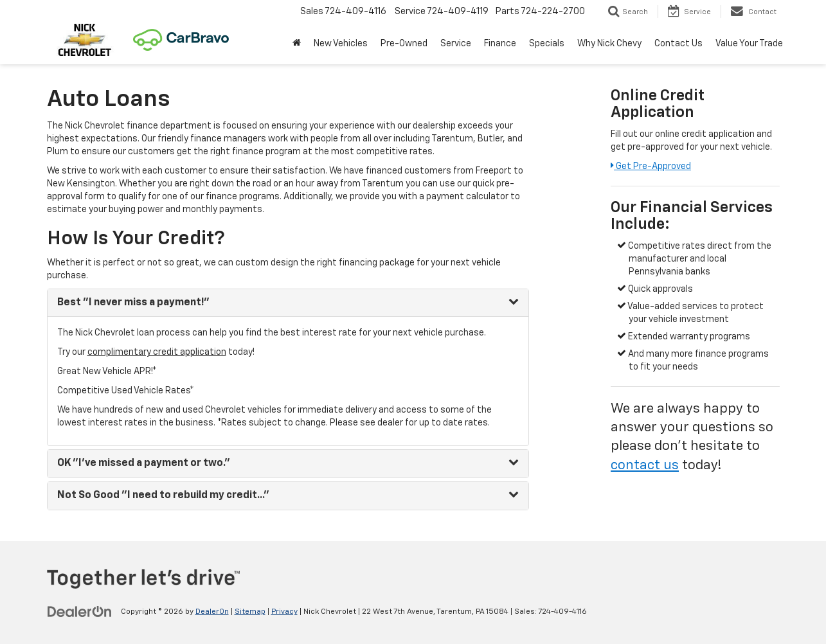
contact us (645, 466)
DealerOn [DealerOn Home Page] (212, 612)
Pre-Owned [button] (404, 44)
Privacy (284, 612)
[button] (297, 44)
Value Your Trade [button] (749, 44)
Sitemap (250, 612)
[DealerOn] (80, 611)
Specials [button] (547, 44)
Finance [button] (500, 44)
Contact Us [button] (678, 44)
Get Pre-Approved (651, 166)
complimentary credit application (157, 352)
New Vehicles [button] (341, 44)
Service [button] (456, 44)
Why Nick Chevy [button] (609, 44)
